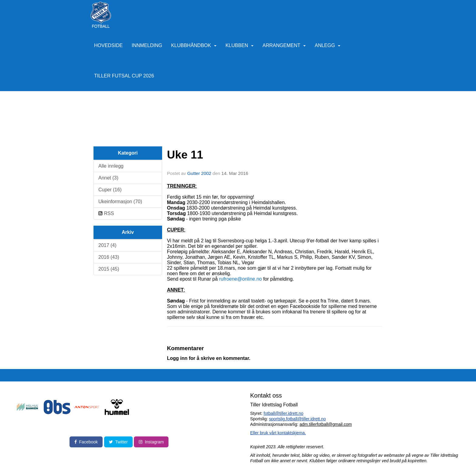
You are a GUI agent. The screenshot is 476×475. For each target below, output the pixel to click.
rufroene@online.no (241, 279)
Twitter (118, 442)
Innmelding (147, 45)
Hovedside (108, 45)
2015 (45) (109, 269)
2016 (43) (109, 257)
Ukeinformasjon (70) (120, 202)
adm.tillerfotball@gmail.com (326, 424)
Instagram (151, 442)
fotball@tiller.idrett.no (283, 413)
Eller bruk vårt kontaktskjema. (278, 433)
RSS (106, 213)
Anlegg (328, 45)
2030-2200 (198, 202)
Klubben (240, 45)
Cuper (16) (110, 190)
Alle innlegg (111, 166)
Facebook (86, 442)
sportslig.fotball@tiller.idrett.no (297, 419)
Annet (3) (108, 178)
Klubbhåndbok (194, 45)
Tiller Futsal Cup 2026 (124, 76)
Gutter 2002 (199, 173)
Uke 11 (185, 155)
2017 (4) (107, 245)
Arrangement (284, 45)
